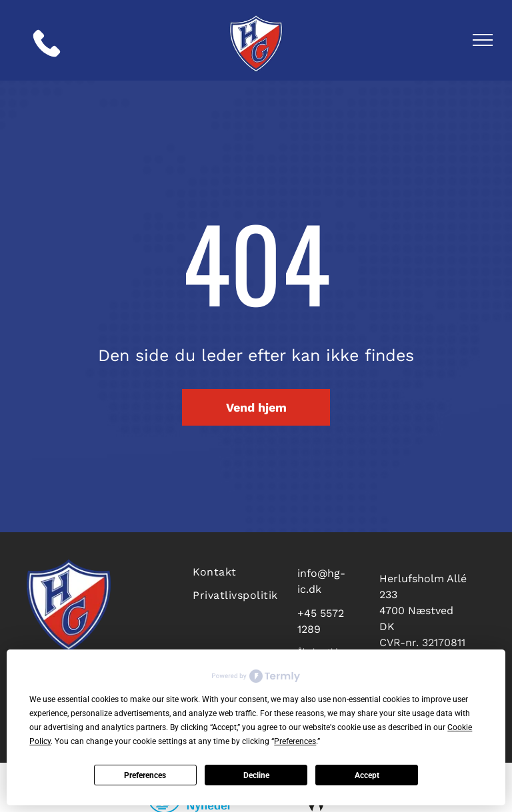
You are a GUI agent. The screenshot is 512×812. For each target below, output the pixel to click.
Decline (256, 775)
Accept (367, 775)
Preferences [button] (295, 741)
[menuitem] (237, 571)
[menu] (483, 40)
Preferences (145, 775)
